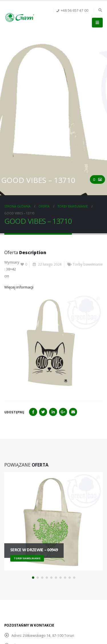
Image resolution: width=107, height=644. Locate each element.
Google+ (63, 412)
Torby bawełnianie (88, 264)
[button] (33, 578)
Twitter (43, 412)
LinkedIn (53, 412)
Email (73, 412)
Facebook (33, 412)
